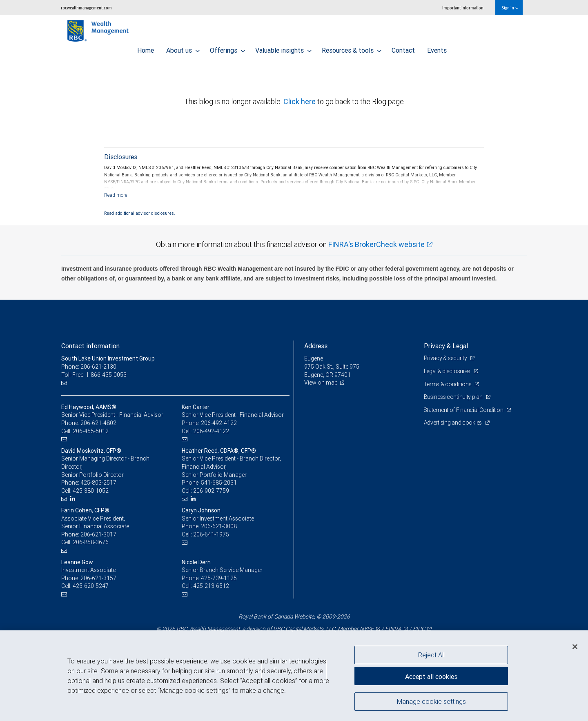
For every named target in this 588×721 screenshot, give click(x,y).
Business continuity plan (454, 397)
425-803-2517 (98, 483)
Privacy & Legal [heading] (446, 346)
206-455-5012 (91, 431)
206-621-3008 (219, 526)
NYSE (367, 629)
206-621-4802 (98, 423)
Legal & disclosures (448, 371)
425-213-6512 (211, 586)
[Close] (575, 647)
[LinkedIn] (74, 499)
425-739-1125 (219, 578)
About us (183, 48)
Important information (463, 8)
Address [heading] (316, 346)
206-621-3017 (98, 534)
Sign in (510, 8)
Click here (300, 101)
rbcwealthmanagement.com (86, 8)
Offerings (227, 48)
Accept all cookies (431, 676)
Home (146, 48)
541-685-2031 (219, 483)
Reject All (431, 655)
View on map (321, 383)
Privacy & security (446, 358)
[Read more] (116, 195)
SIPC (419, 629)
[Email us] (65, 383)
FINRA (393, 629)
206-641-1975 (211, 534)
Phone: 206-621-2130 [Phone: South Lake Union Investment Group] (89, 367)
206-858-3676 (91, 542)
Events (437, 48)
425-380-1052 (91, 491)
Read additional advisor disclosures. (140, 213)
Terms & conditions (448, 384)
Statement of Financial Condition (464, 410)
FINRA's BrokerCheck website (376, 244)
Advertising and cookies (453, 423)
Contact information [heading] (90, 346)
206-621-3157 (98, 578)
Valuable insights (283, 48)
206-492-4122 (219, 423)
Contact (403, 48)
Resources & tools (352, 48)
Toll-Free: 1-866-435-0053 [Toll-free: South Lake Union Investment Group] (94, 375)
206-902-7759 (211, 491)
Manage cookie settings (431, 702)
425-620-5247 (91, 586)
